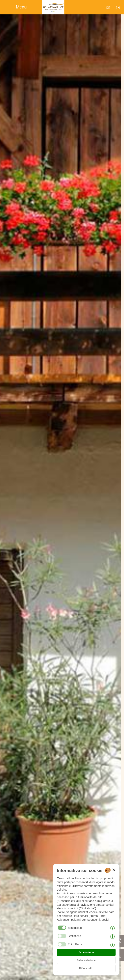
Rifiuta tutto (86, 968)
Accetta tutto (86, 952)
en (118, 8)
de (108, 8)
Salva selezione (86, 960)
